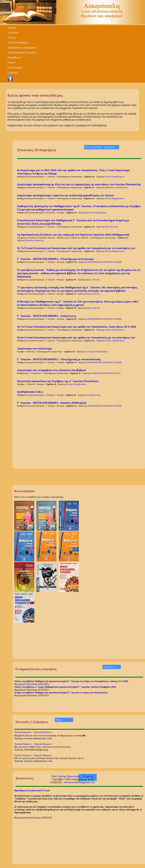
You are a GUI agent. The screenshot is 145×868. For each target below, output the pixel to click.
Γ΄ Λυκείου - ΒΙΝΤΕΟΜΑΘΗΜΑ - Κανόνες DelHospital (52, 403)
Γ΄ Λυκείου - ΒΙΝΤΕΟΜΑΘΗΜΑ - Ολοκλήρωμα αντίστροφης (55, 259)
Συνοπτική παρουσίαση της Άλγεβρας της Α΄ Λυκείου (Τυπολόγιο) (58, 381)
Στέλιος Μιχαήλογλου (115, 177)
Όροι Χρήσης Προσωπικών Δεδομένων (72, 776)
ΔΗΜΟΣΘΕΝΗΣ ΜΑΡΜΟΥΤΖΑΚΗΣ (104, 262)
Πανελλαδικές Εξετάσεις (22, 53)
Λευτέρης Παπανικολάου (96, 352)
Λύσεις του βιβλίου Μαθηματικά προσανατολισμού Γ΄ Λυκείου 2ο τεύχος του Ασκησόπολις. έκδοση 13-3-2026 (71, 681)
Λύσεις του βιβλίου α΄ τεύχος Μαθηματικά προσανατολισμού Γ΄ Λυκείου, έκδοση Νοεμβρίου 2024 (65, 687)
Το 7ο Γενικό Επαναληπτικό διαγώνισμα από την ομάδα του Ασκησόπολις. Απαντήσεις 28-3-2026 (77, 327)
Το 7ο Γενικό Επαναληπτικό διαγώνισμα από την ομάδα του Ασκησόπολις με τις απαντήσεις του (76, 248)
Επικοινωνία (15, 68)
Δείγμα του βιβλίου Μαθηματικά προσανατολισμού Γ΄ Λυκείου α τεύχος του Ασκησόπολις (61, 693)
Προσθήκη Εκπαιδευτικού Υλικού (32, 790)
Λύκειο (12, 38)
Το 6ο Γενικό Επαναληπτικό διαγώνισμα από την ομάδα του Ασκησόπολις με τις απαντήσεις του (76, 338)
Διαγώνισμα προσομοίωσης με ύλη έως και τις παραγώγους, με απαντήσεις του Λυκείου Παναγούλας (79, 184)
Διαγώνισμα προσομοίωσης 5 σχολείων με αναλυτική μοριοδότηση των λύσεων (66, 195)
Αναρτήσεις (108, 667)
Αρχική (12, 28)
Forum (11, 63)
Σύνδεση (13, 72)
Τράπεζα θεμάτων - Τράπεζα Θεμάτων (33, 732)
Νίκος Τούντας (112, 227)
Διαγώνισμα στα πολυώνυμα (34, 349)
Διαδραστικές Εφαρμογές (22, 48)
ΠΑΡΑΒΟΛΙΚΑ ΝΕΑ (30, 392)
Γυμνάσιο (13, 33)
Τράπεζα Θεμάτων (18, 43)
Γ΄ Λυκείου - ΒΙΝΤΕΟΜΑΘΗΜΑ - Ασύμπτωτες (47, 316)
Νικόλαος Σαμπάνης (35, 240)
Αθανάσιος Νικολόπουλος (117, 187)
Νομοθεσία (14, 58)
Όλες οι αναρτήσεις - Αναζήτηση (99, 147)
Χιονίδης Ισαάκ (94, 395)
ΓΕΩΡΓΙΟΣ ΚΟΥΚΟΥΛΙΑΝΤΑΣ (106, 373)
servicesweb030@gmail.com (79, 782)
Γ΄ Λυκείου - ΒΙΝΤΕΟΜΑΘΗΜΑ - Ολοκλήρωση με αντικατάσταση (59, 359)
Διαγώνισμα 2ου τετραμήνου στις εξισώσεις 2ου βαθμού (51, 370)
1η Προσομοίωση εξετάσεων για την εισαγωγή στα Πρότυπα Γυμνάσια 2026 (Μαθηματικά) (73, 235)
